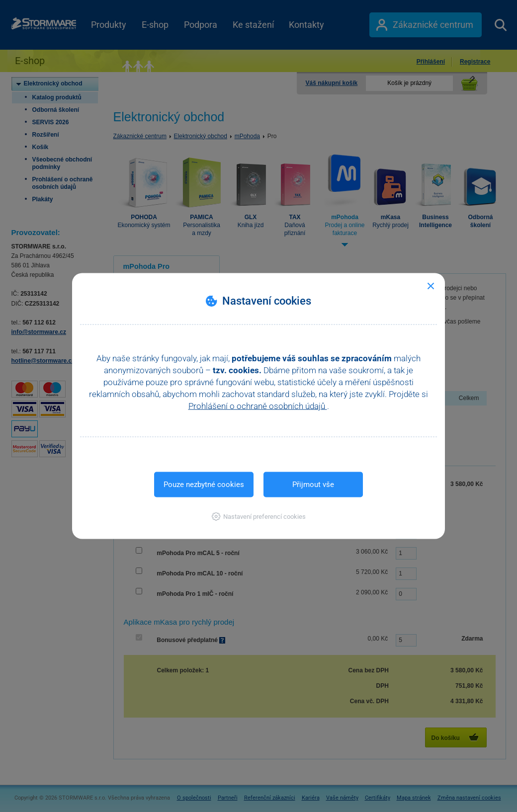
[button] (259, 517)
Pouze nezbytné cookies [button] (204, 485)
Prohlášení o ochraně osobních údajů (258, 406)
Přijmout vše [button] (313, 485)
